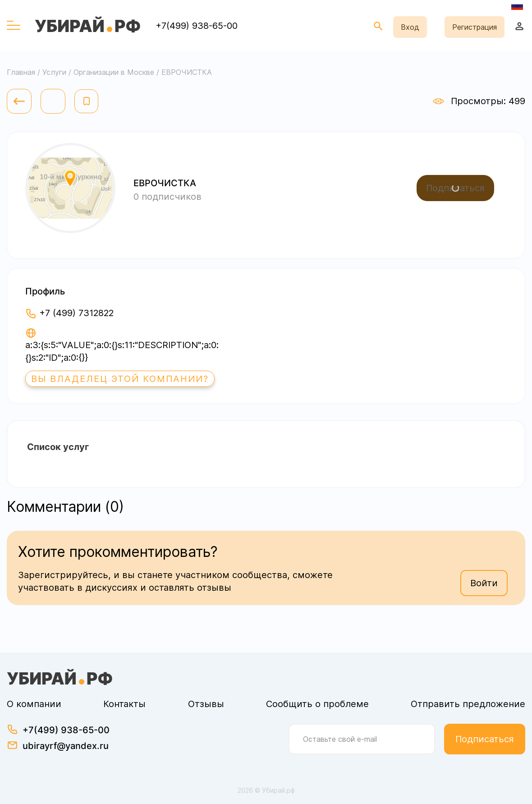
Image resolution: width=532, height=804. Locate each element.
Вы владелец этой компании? (120, 379)
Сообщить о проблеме (317, 704)
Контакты (124, 704)
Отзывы (206, 704)
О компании (34, 704)
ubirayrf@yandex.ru (66, 746)
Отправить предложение (468, 704)
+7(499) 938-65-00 (197, 26)
